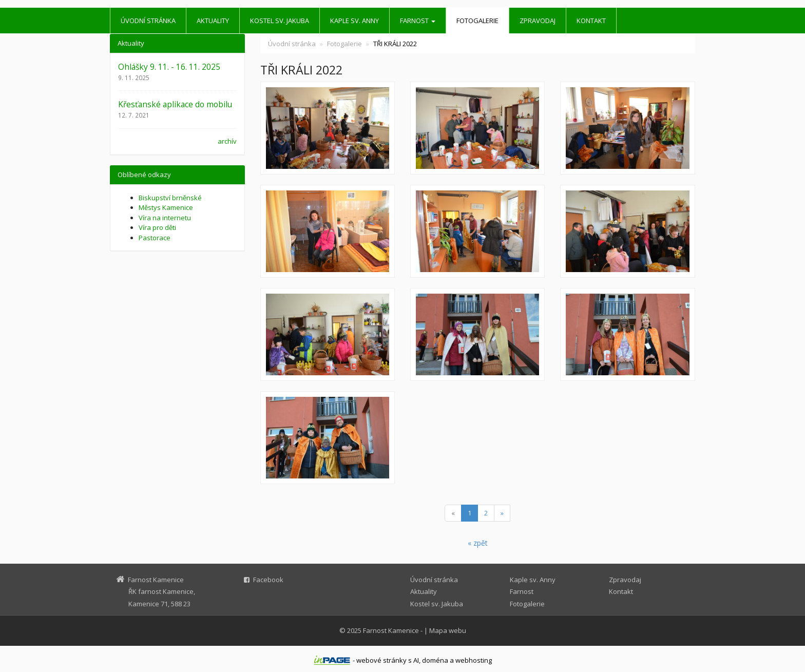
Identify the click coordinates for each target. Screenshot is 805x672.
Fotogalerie (477, 21)
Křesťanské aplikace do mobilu (175, 104)
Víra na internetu (165, 218)
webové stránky (381, 660)
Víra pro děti (157, 227)
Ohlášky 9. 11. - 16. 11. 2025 (169, 67)
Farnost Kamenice (391, 630)
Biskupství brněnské (170, 198)
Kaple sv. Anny (354, 21)
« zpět (478, 543)
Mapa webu (448, 630)
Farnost (418, 21)
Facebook (268, 580)
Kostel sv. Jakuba (280, 21)
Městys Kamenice (166, 207)
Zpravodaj (538, 21)
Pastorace (155, 238)
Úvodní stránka (148, 21)
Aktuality (213, 21)
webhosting (474, 660)
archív (227, 141)
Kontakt (591, 21)
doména (435, 660)
